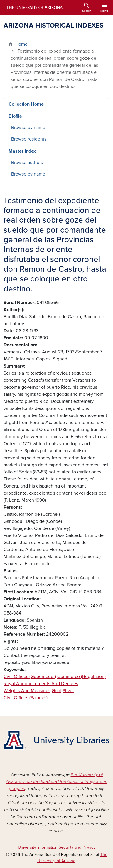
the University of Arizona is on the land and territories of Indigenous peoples (56, 782)
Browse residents (29, 139)
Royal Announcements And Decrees (41, 684)
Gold (56, 691)
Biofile (15, 116)
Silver (68, 691)
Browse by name (28, 128)
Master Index (22, 151)
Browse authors (27, 163)
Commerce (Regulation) (81, 677)
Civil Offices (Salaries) (26, 698)
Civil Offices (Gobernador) (30, 677)
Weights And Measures (27, 691)
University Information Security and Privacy (57, 847)
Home (21, 44)
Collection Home (26, 104)
